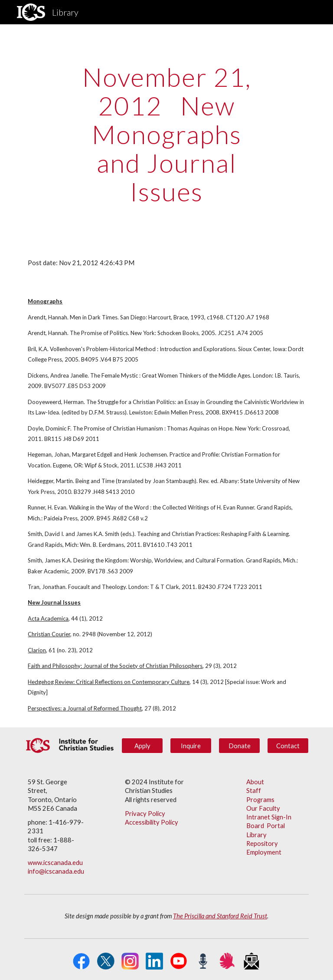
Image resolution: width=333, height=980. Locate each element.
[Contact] (288, 746)
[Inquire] (191, 746)
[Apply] (142, 746)
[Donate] (239, 746)
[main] (166, 134)
